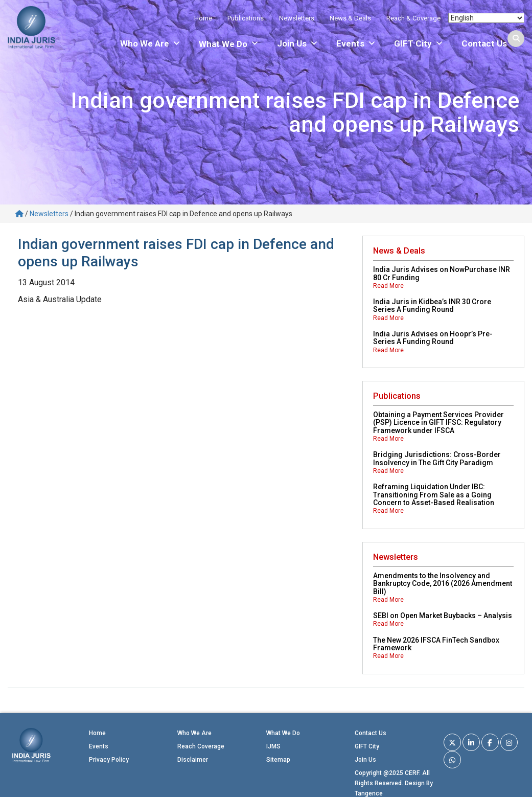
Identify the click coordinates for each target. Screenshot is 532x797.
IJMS (273, 746)
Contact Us (484, 43)
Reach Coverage (201, 746)
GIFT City (419, 43)
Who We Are (151, 43)
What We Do (283, 733)
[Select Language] (486, 18)
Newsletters (297, 18)
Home (203, 18)
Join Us (298, 43)
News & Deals (350, 18)
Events (356, 43)
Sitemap (278, 760)
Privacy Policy (109, 760)
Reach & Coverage (413, 18)
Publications (246, 18)
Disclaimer (193, 760)
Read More (388, 286)
